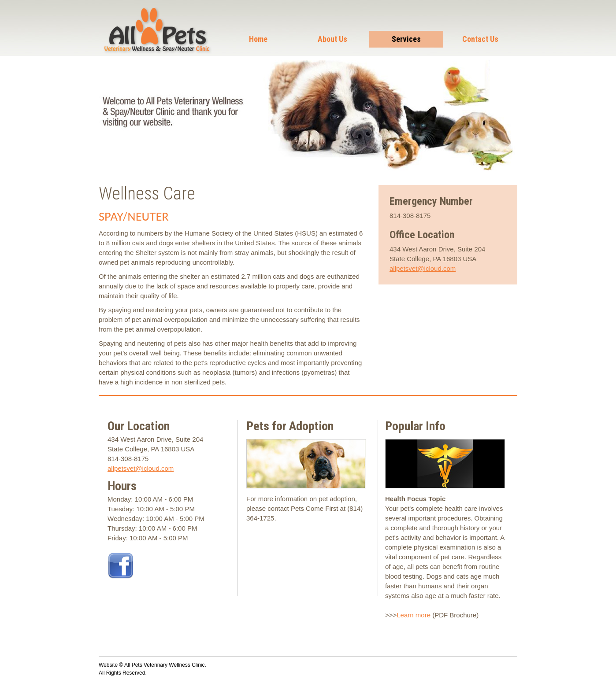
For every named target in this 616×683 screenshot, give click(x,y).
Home (258, 39)
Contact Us (480, 39)
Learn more (414, 615)
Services (406, 39)
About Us (332, 39)
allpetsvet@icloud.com (423, 268)
